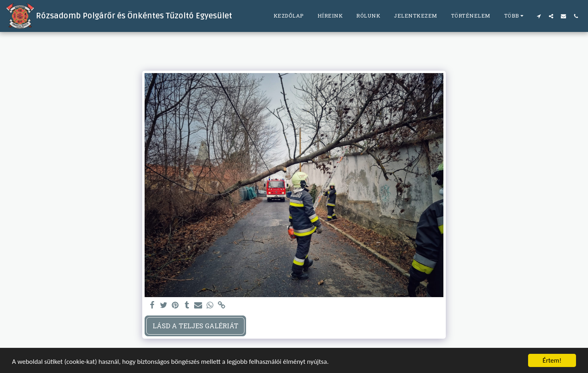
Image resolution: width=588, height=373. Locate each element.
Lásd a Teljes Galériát (196, 326)
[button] (539, 16)
